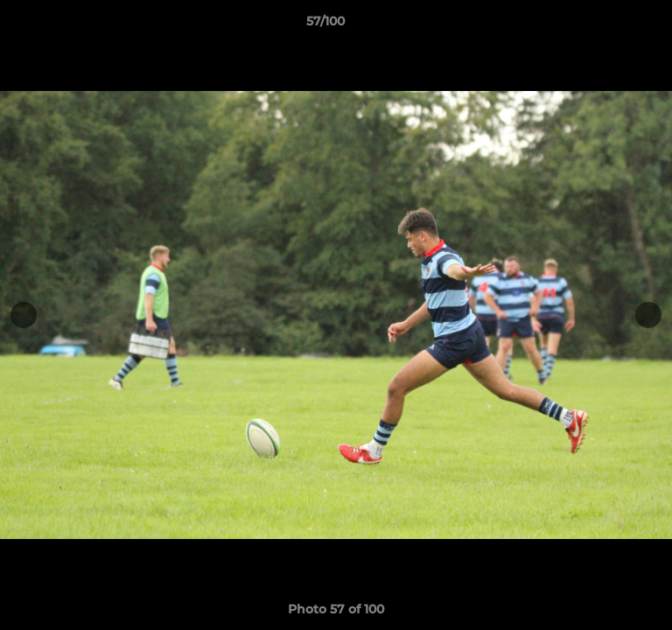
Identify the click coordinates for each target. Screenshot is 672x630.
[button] (609, 25)
